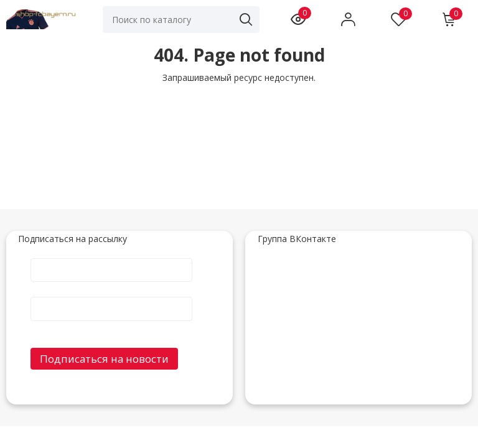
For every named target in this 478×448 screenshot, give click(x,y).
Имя (111, 258)
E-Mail (111, 296)
